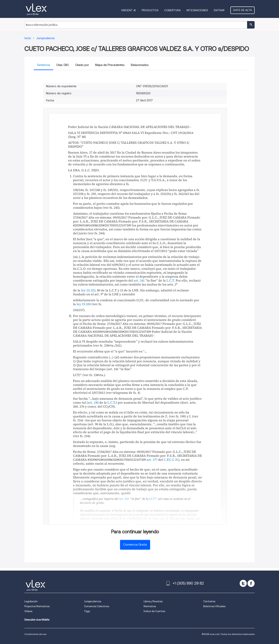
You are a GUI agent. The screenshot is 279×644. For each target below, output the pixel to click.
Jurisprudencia (93, 601)
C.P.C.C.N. (171, 460)
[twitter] (243, 583)
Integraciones (197, 10)
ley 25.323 (88, 290)
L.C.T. (171, 280)
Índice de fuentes (154, 611)
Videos (28, 611)
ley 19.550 (84, 304)
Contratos (209, 601)
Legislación (31, 601)
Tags (87, 611)
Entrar (219, 10)
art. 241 (139, 280)
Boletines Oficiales (214, 606)
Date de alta (243, 10)
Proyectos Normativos (37, 606)
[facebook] (251, 583)
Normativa (150, 606)
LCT (152, 499)
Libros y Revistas (153, 601)
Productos (150, 10)
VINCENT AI (128, 10)
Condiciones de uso (35, 634)
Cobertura (172, 10)
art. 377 (152, 460)
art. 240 (93, 402)
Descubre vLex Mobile (37, 620)
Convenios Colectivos (97, 606)
